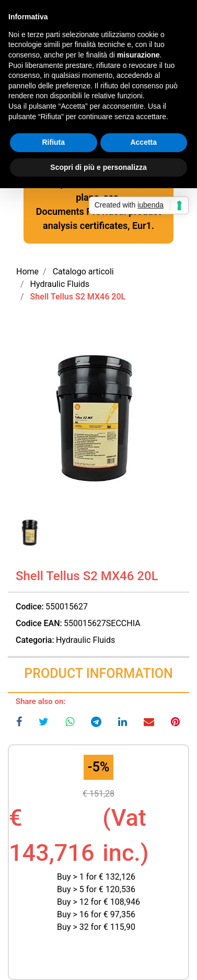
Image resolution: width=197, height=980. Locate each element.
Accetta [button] (143, 142)
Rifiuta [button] (53, 142)
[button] (98, 421)
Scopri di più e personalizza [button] (98, 167)
